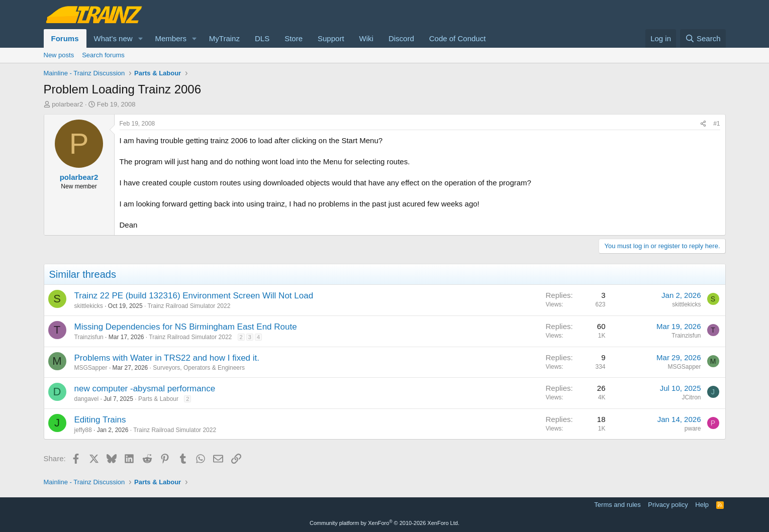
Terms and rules (617, 505)
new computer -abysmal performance (145, 389)
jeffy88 (83, 430)
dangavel (87, 399)
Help (702, 505)
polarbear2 (67, 104)
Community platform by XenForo (384, 523)
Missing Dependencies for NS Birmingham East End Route (186, 327)
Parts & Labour (158, 399)
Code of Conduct (458, 38)
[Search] (703, 38)
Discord (401, 38)
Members (171, 38)
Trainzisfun (89, 337)
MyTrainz (224, 38)
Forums (65, 38)
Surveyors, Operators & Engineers (199, 368)
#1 (716, 124)
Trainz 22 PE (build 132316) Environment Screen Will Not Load (194, 296)
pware (693, 429)
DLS (262, 38)
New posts (59, 55)
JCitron (691, 397)
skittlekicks (89, 306)
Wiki (366, 38)
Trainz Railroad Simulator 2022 (189, 306)
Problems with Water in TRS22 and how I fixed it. (167, 358)
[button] (140, 38)
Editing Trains (100, 420)
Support (331, 38)
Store (294, 38)
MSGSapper (91, 368)
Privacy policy (668, 505)
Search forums (103, 55)
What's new (113, 38)
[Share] (703, 124)
